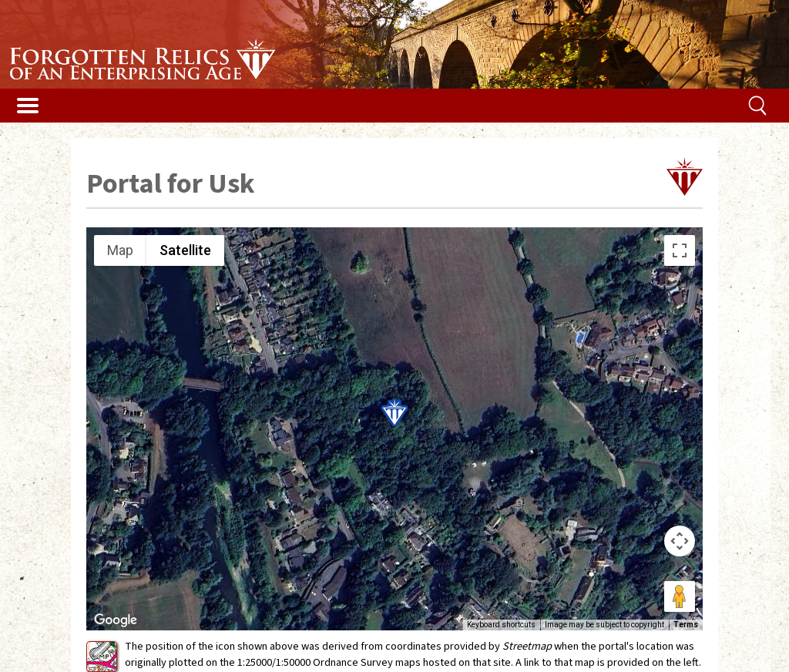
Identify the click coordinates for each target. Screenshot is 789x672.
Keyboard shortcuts (501, 625)
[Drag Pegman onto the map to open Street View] (680, 596)
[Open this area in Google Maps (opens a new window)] (116, 620)
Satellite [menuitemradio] (185, 250)
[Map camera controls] (680, 541)
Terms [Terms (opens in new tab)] (686, 625)
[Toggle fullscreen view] (680, 250)
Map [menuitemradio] (120, 250)
